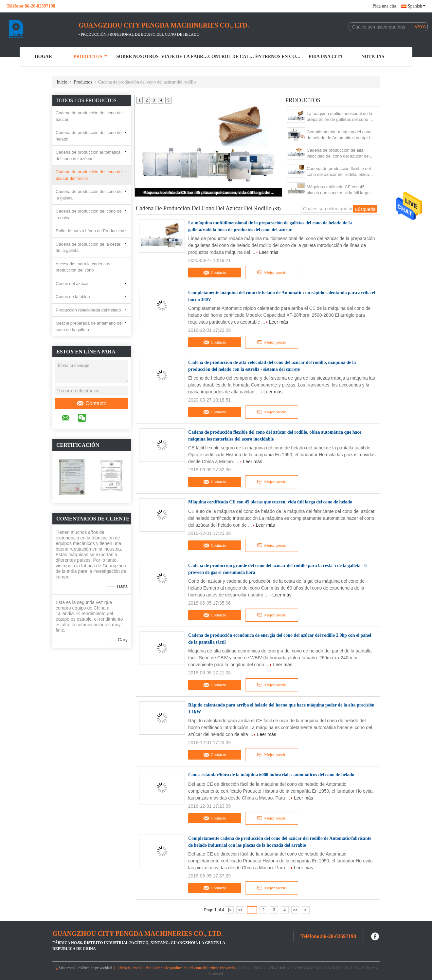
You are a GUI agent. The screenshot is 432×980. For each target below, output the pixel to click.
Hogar (43, 57)
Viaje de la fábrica (185, 57)
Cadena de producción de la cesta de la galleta (88, 247)
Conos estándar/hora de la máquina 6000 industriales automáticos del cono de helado (271, 775)
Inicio (62, 82)
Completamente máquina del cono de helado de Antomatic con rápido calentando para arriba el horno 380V (339, 135)
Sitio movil (66, 968)
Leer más (269, 252)
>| (306, 910)
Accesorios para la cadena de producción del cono (84, 267)
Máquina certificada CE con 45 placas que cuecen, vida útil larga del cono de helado (209, 193)
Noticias (373, 57)
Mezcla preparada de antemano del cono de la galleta (89, 326)
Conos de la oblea (73, 297)
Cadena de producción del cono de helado (89, 136)
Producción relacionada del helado (88, 310)
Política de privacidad (95, 968)
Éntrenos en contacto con (279, 57)
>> (295, 910)
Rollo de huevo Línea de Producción (90, 231)
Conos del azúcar (72, 283)
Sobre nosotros (137, 57)
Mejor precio (271, 273)
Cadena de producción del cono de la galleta (89, 195)
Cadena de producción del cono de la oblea (89, 214)
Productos (90, 57)
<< (240, 910)
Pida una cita (384, 6)
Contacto (91, 404)
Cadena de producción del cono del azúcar (89, 116)
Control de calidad (232, 57)
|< (230, 910)
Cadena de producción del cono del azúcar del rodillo (89, 175)
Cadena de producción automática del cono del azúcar (88, 155)
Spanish (417, 6)
